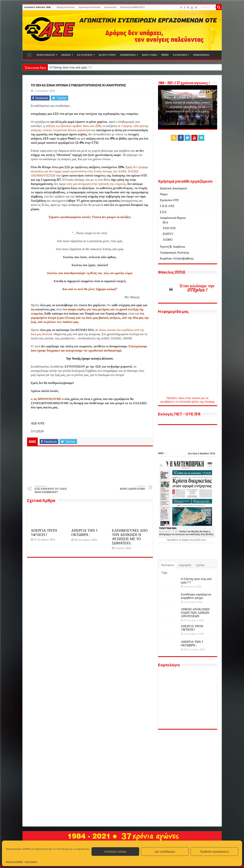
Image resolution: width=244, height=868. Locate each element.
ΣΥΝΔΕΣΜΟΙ (180, 55)
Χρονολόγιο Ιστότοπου (89, 7)
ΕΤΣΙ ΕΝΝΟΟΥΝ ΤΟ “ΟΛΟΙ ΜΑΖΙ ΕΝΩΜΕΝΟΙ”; (54, 489)
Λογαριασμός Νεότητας (175, 253)
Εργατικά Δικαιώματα (173, 188)
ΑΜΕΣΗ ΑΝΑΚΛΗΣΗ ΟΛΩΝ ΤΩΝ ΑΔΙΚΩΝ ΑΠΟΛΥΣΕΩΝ (195, 613)
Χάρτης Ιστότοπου (65, 7)
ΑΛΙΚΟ (168, 240)
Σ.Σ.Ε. (163, 212)
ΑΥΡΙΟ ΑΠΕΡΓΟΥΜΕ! (126, 488)
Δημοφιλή (185, 565)
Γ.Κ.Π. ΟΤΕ (167, 206)
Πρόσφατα (168, 565)
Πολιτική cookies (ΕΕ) (132, 7)
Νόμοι (164, 194)
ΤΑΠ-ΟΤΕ (169, 228)
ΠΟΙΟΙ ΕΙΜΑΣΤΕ (46, 55)
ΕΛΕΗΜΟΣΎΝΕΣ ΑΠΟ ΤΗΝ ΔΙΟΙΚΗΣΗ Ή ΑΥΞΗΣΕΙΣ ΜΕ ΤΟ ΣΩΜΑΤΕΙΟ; (130, 537)
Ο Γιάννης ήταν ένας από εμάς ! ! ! (71, 67)
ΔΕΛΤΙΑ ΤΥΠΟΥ (107, 55)
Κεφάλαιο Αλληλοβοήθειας (177, 258)
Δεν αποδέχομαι (165, 852)
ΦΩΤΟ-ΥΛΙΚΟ (149, 55)
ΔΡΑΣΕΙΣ (66, 55)
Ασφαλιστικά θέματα (173, 218)
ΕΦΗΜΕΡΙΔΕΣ (128, 55)
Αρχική (29, 55)
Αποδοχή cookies (115, 852)
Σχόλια (200, 565)
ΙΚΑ (165, 222)
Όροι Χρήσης (31, 862)
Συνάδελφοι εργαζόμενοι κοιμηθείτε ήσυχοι (196, 596)
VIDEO (165, 55)
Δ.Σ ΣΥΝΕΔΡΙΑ (85, 55)
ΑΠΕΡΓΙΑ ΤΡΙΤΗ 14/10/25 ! (44, 533)
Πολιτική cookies (14, 862)
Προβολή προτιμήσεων (215, 852)
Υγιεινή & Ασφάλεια (173, 247)
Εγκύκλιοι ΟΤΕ (169, 200)
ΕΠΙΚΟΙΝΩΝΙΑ (201, 55)
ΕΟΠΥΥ (168, 234)
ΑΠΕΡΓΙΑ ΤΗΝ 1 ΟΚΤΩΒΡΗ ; (84, 533)
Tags (164, 573)
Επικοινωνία (110, 7)
